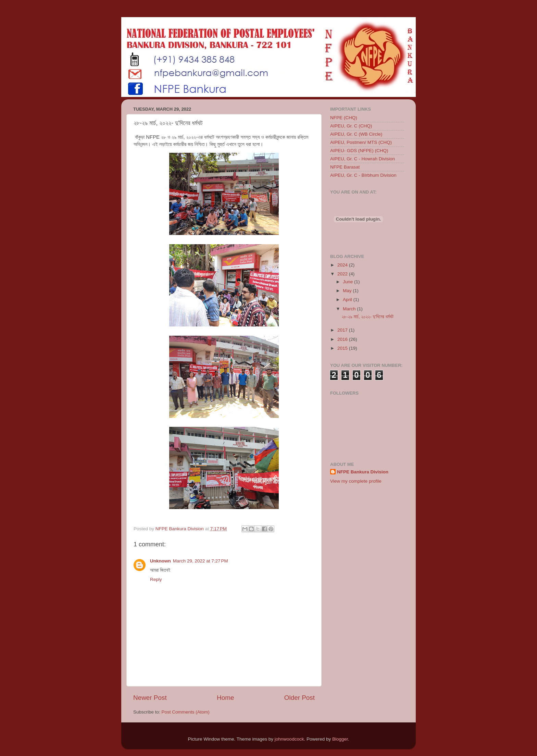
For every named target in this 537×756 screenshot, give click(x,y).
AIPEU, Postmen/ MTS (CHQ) (361, 142)
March (350, 309)
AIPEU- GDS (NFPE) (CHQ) (359, 151)
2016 (343, 339)
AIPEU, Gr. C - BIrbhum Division (363, 175)
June (348, 282)
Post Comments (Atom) (186, 712)
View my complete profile (356, 481)
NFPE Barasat (345, 167)
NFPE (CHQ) (344, 118)
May (348, 291)
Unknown (160, 561)
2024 (343, 265)
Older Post (299, 698)
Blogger (340, 739)
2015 (343, 348)
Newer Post (150, 698)
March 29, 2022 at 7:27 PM (201, 561)
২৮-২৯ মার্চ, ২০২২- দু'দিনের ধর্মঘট (368, 317)
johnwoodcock (289, 739)
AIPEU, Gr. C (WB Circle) (356, 134)
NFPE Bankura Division (363, 472)
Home (225, 698)
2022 (343, 274)
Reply (156, 579)
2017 (343, 330)
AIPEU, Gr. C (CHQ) (351, 126)
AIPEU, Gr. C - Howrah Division (363, 159)
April (348, 300)
